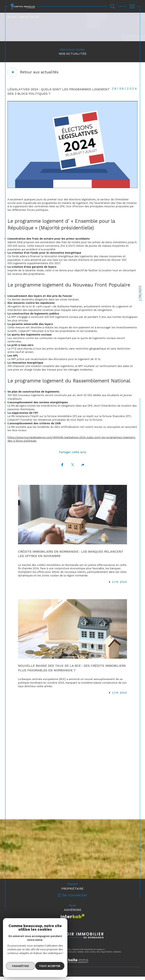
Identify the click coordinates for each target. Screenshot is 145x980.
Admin (80, 955)
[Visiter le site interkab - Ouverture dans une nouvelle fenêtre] (73, 919)
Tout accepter (51, 967)
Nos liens (90, 955)
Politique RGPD (104, 955)
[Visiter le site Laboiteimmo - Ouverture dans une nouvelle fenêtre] (72, 968)
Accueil (12, 17)
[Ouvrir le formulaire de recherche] (113, 6)
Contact (140, 293)
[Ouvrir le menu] (132, 6)
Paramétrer (20, 967)
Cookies (117, 955)
